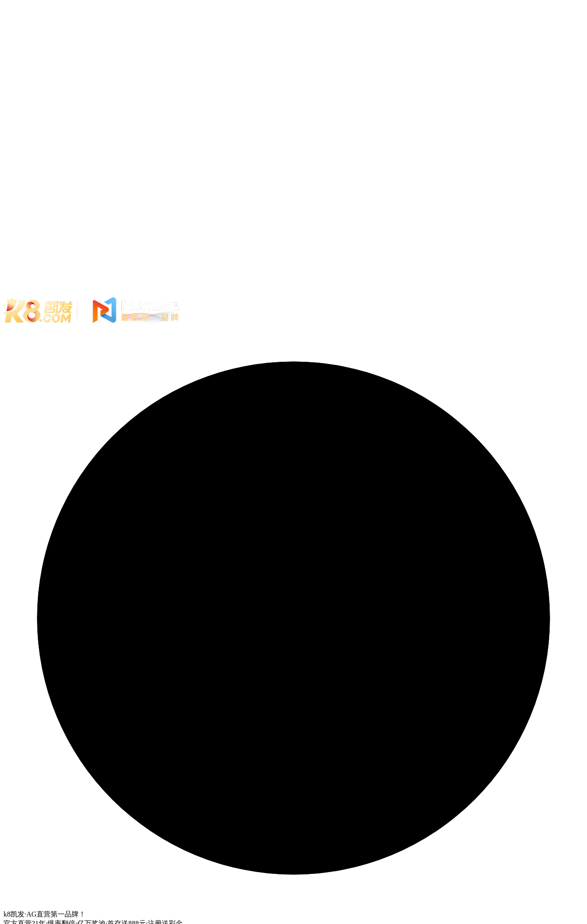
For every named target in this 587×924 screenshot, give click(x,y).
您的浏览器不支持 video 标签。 (293, 149)
